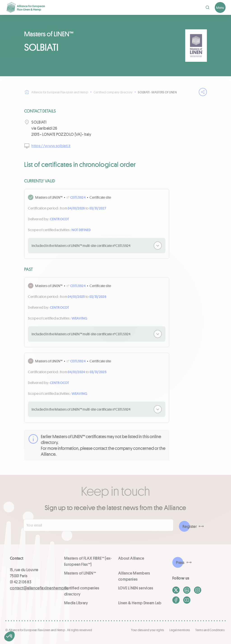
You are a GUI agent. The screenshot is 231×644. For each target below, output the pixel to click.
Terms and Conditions (210, 630)
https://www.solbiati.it (51, 146)
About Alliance (131, 558)
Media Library (76, 603)
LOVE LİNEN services (136, 588)
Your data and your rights (148, 630)
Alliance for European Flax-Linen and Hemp (56, 92)
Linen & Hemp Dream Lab (140, 603)
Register (190, 526)
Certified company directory (113, 92)
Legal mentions (180, 630)
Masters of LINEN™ (80, 573)
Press (180, 562)
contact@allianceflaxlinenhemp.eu (39, 588)
